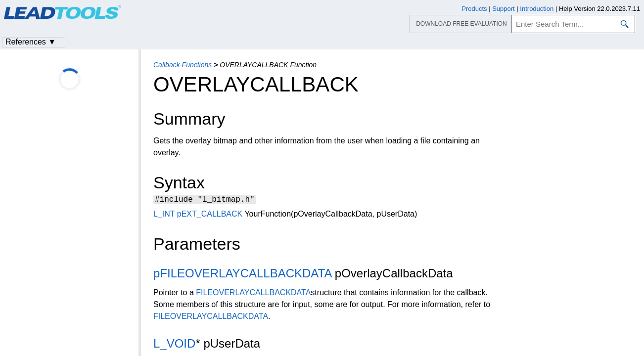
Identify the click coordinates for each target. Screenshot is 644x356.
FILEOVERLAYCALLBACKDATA (253, 294)
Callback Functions (183, 65)
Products (474, 9)
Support (504, 9)
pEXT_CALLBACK (210, 215)
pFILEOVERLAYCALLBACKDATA (242, 275)
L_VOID (174, 345)
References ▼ (31, 42)
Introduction (537, 9)
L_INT (164, 215)
